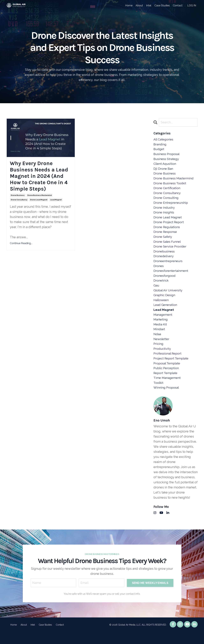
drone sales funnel (168, 247)
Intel (149, 5)
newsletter (162, 348)
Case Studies (162, 5)
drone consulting (166, 201)
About (139, 5)
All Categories (164, 140)
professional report (168, 364)
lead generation (166, 313)
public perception (167, 379)
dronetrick (161, 287)
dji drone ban (163, 170)
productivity (163, 359)
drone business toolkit (171, 185)
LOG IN (192, 5)
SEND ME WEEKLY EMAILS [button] (150, 595)
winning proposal (167, 399)
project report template (172, 369)
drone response (166, 236)
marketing (161, 328)
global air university (169, 297)
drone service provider (171, 252)
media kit (160, 333)
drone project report (169, 226)
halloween (161, 308)
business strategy (167, 160)
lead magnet (56, 202)
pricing (159, 353)
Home (129, 5)
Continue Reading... (21, 246)
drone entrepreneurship (171, 206)
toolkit (159, 394)
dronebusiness (165, 257)
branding (160, 145)
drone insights (164, 216)
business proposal (167, 155)
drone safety (163, 241)
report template (166, 384)
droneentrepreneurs (169, 267)
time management (168, 389)
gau (156, 292)
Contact (178, 5)
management (163, 323)
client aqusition (165, 165)
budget (159, 150)
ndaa (157, 343)
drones (159, 272)
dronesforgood (165, 282)
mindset (160, 338)
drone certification (167, 191)
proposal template (168, 374)
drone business (18, 198)
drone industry (164, 211)
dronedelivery (164, 262)
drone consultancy (19, 202)
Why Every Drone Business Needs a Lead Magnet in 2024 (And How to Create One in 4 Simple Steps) (41, 177)
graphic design (165, 303)
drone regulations (167, 231)
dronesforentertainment (171, 277)
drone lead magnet (39, 202)
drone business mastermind (40, 198)
